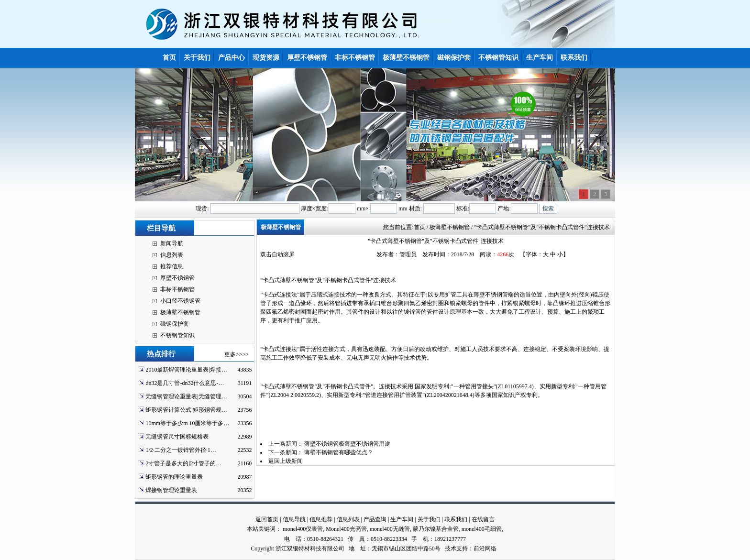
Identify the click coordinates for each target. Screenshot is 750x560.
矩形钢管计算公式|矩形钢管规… (186, 410)
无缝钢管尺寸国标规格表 (177, 437)
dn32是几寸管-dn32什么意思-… (185, 383)
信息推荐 (321, 519)
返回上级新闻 (286, 461)
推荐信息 (172, 266)
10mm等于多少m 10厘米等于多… (187, 423)
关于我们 (429, 519)
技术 (451, 549)
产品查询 (375, 519)
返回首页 (267, 519)
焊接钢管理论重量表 (171, 490)
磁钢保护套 (175, 324)
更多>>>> (237, 354)
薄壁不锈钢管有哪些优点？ (339, 452)
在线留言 (483, 519)
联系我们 (456, 519)
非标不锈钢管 (177, 289)
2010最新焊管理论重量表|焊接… (186, 370)
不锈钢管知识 (177, 335)
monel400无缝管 (390, 529)
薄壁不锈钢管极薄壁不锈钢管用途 (347, 444)
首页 (419, 227)
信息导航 (294, 519)
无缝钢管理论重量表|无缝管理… (186, 396)
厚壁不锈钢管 (177, 278)
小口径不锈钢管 (180, 301)
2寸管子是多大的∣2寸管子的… (183, 463)
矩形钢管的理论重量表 (174, 477)
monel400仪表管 (303, 529)
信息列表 (172, 255)
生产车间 (402, 519)
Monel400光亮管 (346, 529)
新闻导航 (172, 243)
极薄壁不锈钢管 (180, 312)
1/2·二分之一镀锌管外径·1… (181, 450)
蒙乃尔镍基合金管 (436, 529)
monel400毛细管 (482, 529)
